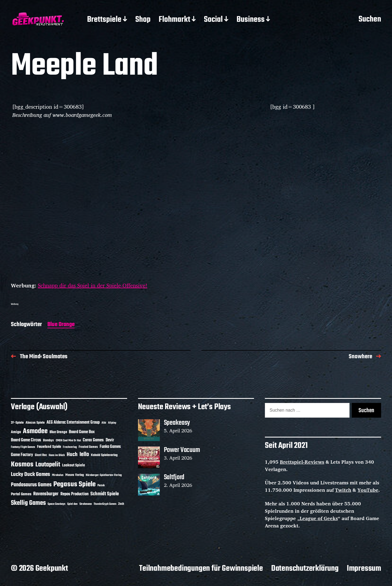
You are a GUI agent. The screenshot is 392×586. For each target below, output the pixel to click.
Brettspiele (104, 20)
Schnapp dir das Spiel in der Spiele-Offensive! (93, 285)
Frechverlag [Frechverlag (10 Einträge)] (70, 447)
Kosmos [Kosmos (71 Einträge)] (22, 465)
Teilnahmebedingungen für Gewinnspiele (201, 569)
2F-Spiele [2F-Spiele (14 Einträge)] (17, 423)
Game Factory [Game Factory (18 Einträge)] (22, 455)
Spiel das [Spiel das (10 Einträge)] (72, 504)
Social (213, 20)
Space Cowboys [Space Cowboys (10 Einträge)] (56, 504)
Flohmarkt (174, 20)
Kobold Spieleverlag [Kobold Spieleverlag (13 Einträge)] (104, 455)
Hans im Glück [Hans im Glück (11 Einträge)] (57, 455)
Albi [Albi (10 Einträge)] (104, 423)
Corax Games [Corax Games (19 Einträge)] (93, 440)
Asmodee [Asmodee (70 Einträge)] (35, 431)
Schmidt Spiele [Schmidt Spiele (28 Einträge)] (105, 494)
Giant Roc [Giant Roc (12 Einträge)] (41, 455)
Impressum (364, 569)
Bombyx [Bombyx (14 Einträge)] (48, 440)
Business (251, 20)
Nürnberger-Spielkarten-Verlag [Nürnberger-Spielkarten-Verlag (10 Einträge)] (104, 475)
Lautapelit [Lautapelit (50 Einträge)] (48, 465)
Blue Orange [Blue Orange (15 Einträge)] (58, 432)
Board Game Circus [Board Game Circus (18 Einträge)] (26, 440)
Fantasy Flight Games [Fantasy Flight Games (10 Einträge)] (23, 447)
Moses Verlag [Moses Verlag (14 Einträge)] (75, 475)
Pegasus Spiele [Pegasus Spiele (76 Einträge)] (74, 484)
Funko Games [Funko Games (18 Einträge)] (110, 447)
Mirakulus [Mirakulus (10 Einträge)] (58, 475)
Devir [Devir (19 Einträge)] (110, 440)
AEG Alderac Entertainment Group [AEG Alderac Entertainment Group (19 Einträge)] (73, 423)
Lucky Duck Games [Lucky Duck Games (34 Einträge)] (30, 474)
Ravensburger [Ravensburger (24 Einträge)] (46, 494)
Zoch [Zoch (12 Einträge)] (121, 504)
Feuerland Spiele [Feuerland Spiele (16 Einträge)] (49, 447)
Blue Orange (61, 325)
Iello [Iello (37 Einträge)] (84, 455)
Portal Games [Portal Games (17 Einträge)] (21, 494)
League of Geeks (319, 518)
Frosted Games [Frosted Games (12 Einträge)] (88, 447)
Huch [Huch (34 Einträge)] (72, 455)
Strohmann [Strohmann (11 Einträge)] (86, 504)
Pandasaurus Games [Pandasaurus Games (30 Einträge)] (31, 485)
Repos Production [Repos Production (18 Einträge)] (74, 494)
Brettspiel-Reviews (302, 462)
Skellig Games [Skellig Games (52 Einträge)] (28, 503)
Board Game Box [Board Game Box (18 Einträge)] (82, 432)
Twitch (343, 490)
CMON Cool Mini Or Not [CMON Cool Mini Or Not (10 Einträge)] (68, 441)
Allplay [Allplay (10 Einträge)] (112, 423)
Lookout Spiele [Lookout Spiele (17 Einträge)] (73, 465)
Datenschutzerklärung (305, 569)
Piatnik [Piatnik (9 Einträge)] (101, 486)
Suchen (370, 20)
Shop (143, 20)
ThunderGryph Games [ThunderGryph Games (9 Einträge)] (105, 504)
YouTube (368, 490)
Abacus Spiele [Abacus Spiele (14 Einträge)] (35, 423)
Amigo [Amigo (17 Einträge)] (16, 432)
